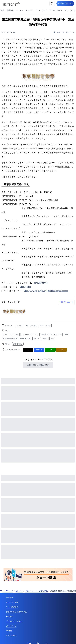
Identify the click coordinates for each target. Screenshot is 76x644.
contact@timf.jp (41, 283)
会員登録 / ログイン (65, 4)
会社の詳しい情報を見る (38, 365)
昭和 (66, 334)
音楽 (52, 339)
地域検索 (10, 10)
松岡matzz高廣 (25, 339)
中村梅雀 (45, 334)
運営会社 (10, 597)
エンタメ (20, 10)
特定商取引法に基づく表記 (17, 612)
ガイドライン (11, 626)
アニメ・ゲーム (41, 10)
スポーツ (29, 10)
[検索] (52, 4)
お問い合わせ (11, 635)
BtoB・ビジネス (56, 10)
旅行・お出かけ (31, 326)
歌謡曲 (45, 339)
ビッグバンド (26, 334)
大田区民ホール (56, 334)
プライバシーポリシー (15, 621)
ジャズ (16, 334)
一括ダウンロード (66, 302)
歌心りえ (37, 339)
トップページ (7, 591)
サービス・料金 (12, 602)
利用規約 (10, 617)
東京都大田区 (18, 344)
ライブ (36, 334)
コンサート (7, 334)
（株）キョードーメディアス (63, 32)
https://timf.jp (25, 287)
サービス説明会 (12, 607)
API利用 (9, 631)
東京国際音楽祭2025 (10, 339)
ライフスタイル (45, 326)
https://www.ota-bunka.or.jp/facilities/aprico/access (46, 291)
